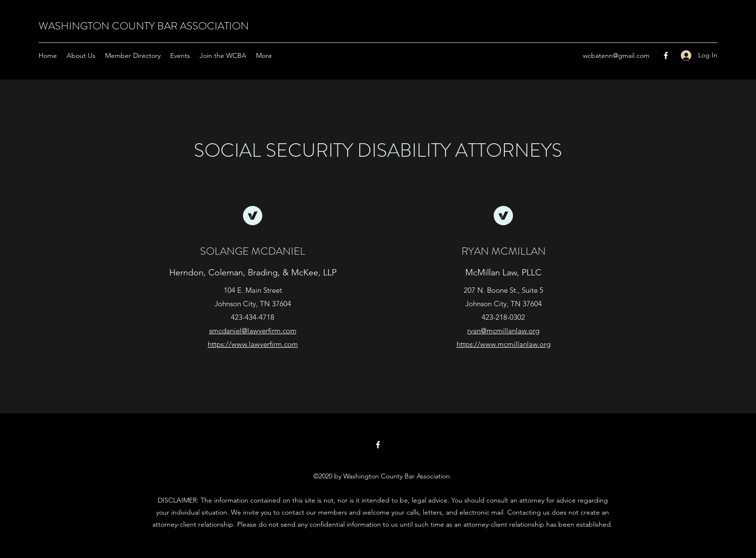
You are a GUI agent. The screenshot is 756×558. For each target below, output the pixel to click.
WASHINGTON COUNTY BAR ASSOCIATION (144, 26)
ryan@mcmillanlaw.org (503, 331)
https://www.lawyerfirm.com (253, 344)
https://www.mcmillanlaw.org (504, 344)
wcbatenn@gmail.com (616, 55)
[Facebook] (666, 55)
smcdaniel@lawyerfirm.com (253, 331)
